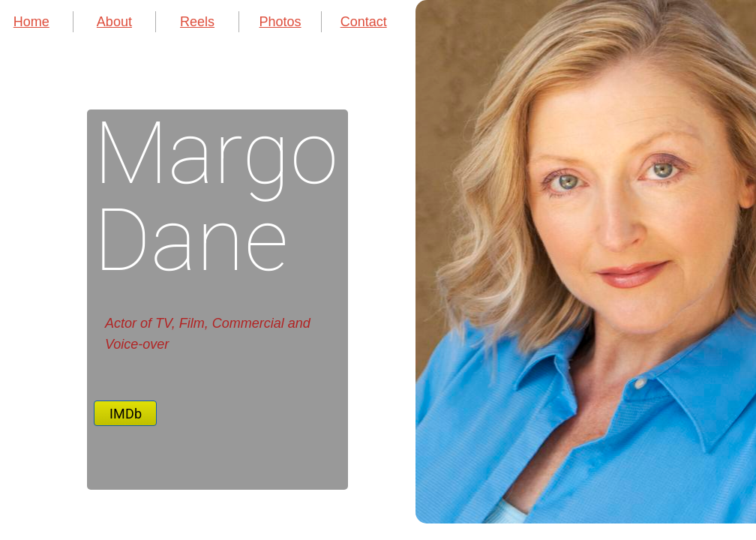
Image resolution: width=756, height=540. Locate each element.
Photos (280, 22)
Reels (197, 22)
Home (31, 22)
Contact (364, 22)
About (114, 22)
